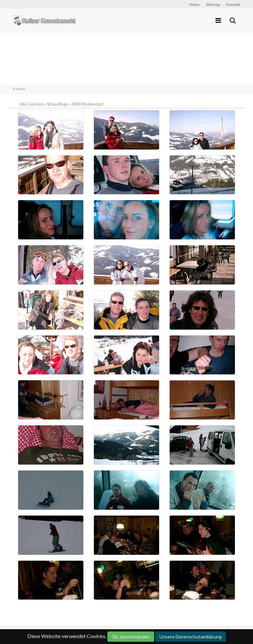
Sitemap (213, 4)
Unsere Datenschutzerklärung (191, 637)
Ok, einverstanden (131, 637)
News (195, 4)
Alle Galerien (32, 104)
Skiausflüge (57, 104)
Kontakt (233, 4)
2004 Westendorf (87, 104)
